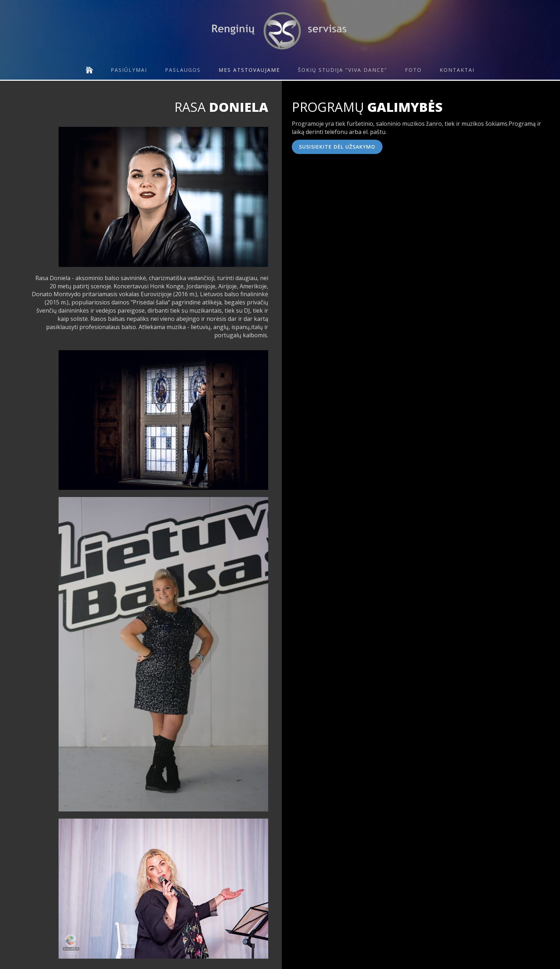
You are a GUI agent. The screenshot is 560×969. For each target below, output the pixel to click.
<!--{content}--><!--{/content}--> (406, 225)
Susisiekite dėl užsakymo (337, 147)
